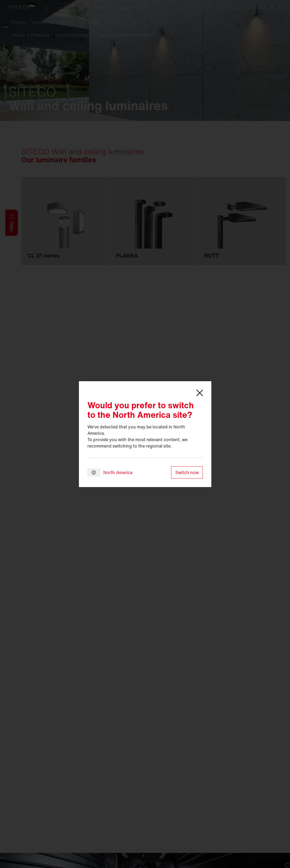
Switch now (187, 472)
